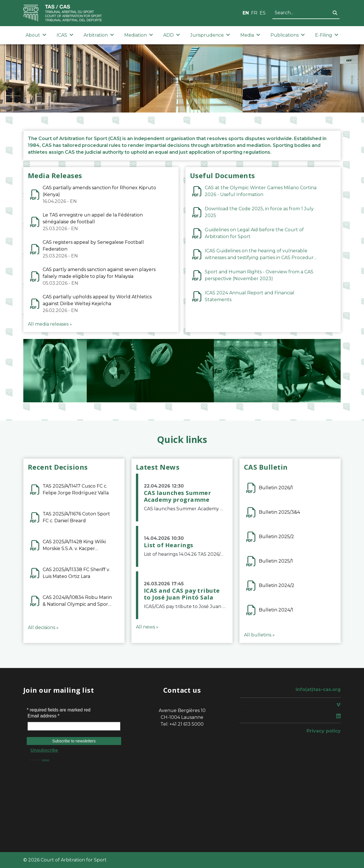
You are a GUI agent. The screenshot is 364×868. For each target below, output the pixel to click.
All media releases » (50, 324)
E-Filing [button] (327, 35)
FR (254, 13)
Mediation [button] (139, 35)
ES (263, 13)
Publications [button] (288, 35)
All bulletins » (259, 635)
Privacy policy (324, 731)
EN (246, 13)
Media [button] (250, 35)
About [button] (36, 35)
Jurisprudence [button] (210, 35)
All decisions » (43, 627)
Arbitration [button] (99, 35)
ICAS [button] (65, 35)
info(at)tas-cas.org (318, 689)
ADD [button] (172, 35)
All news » (147, 627)
